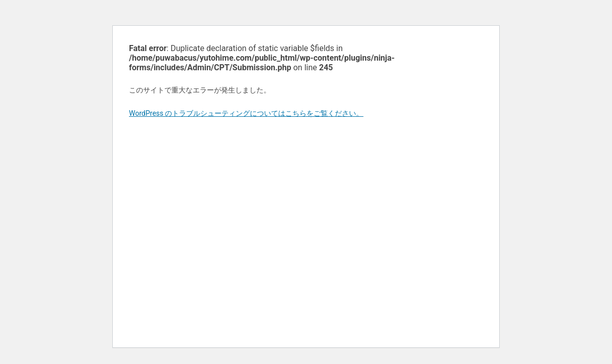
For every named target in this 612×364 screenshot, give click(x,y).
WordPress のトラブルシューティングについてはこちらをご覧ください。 (246, 113)
